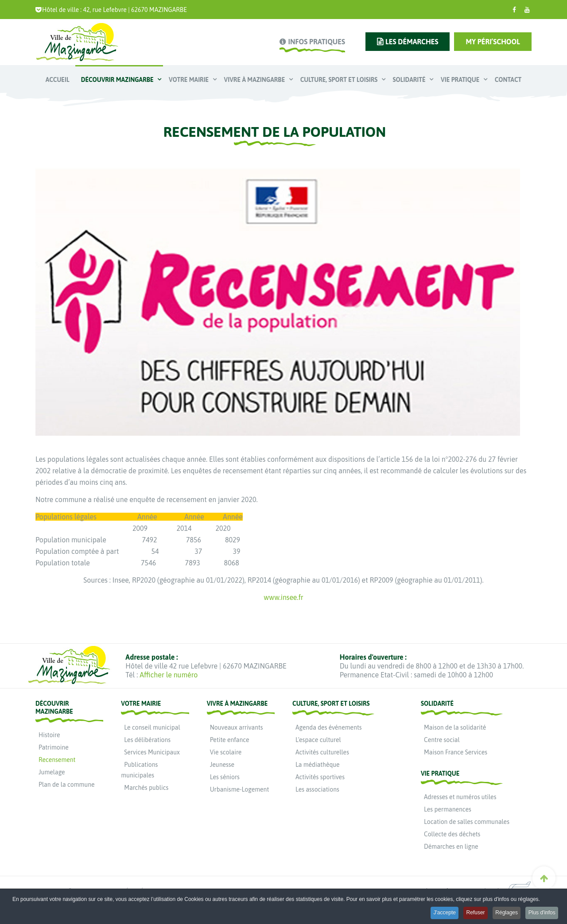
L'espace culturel (318, 740)
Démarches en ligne (451, 847)
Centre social (442, 740)
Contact (508, 80)
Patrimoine (54, 747)
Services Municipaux (152, 752)
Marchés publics (146, 788)
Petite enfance (230, 740)
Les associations (317, 789)
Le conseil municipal (152, 727)
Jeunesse (222, 765)
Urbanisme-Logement (240, 789)
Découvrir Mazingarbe (118, 80)
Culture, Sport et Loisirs (340, 80)
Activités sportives (320, 777)
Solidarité (410, 80)
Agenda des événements (329, 727)
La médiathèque (318, 765)
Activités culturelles (322, 752)
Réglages (503, 914)
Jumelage (52, 772)
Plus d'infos (541, 914)
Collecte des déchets (452, 834)
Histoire (49, 735)
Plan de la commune (67, 785)
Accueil (58, 80)
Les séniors (225, 777)
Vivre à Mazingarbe (255, 80)
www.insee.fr (283, 597)
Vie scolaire (226, 752)
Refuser (470, 914)
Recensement (57, 760)
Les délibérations (147, 740)
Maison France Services (456, 752)
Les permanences (448, 809)
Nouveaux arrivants (237, 727)
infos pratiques (316, 42)
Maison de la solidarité (455, 727)
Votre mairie (190, 80)
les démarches (412, 42)
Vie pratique (461, 80)
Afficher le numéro (169, 675)
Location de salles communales (467, 822)
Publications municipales (139, 770)
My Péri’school (493, 42)
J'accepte (436, 914)
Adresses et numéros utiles (460, 797)
